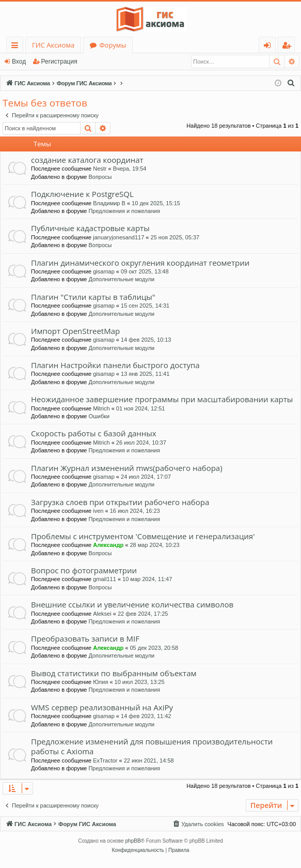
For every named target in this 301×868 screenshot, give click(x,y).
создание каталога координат (87, 160)
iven (98, 511)
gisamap (104, 271)
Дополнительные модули (121, 279)
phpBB (133, 841)
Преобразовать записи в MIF (85, 638)
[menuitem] (291, 83)
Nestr (100, 169)
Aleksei (102, 614)
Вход (19, 62)
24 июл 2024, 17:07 (146, 477)
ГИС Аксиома (53, 45)
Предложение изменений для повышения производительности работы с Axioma (152, 746)
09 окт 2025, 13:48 (145, 271)
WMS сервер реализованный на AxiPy (102, 707)
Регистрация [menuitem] (289, 47)
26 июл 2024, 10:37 (141, 443)
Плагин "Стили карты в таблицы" (93, 297)
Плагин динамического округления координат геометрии (140, 263)
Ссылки (17, 47)
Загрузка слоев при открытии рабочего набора (120, 502)
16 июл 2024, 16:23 (135, 511)
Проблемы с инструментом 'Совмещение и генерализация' (143, 536)
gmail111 (105, 579)
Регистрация (59, 62)
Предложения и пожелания (124, 211)
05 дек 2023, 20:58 (154, 648)
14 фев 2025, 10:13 (146, 340)
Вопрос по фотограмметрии (84, 570)
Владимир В (109, 203)
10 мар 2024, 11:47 (147, 579)
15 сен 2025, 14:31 (145, 306)
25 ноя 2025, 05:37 (175, 237)
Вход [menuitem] (269, 47)
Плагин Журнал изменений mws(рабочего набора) (127, 468)
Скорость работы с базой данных (94, 433)
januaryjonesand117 (118, 237)
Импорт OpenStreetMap (75, 331)
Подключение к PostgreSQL (82, 194)
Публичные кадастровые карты (90, 228)
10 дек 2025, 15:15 (156, 203)
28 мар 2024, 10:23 (154, 545)
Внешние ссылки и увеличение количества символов (132, 604)
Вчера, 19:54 (130, 169)
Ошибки (99, 416)
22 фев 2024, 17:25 (143, 614)
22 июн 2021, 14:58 (149, 760)
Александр (108, 545)
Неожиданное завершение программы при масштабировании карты (162, 399)
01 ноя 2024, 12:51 (141, 408)
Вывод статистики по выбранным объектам (114, 673)
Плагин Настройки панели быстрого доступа (115, 365)
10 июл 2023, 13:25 (140, 682)
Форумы (113, 45)
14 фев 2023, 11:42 (146, 716)
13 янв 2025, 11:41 (145, 374)
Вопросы (100, 177)
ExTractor (105, 760)
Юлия (100, 682)
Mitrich (101, 408)
